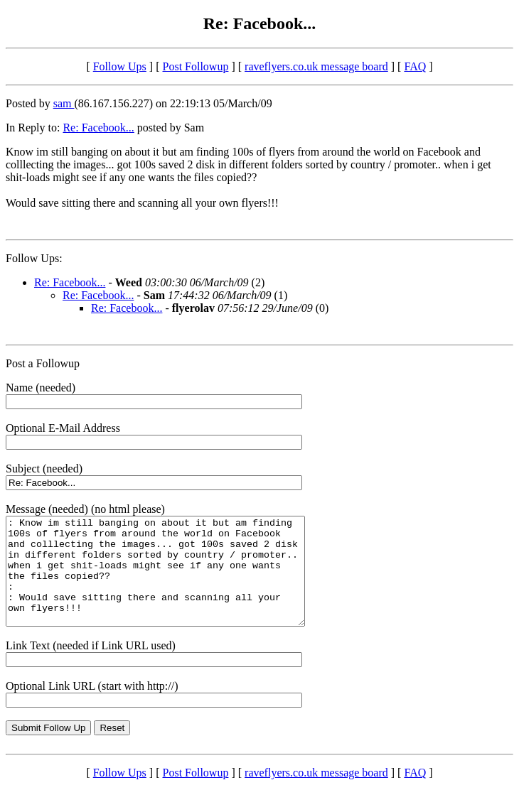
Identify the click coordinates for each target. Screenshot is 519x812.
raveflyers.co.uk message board (316, 66)
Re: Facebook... (98, 128)
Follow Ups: (34, 258)
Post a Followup (43, 363)
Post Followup (196, 66)
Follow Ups (120, 66)
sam (64, 103)
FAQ (415, 66)
